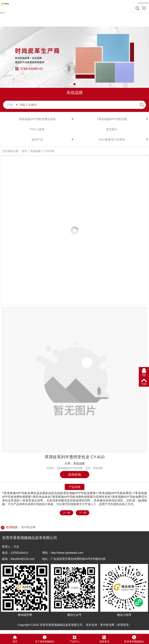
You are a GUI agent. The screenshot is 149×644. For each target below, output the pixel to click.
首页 (24, 151)
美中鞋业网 (28, 527)
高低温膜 (35, 151)
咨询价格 (75, 475)
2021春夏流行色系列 (112, 140)
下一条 (83, 513)
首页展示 (112, 129)
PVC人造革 (37, 129)
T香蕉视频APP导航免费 (112, 119)
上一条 (66, 513)
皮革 (88, 468)
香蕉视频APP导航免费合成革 (37, 119)
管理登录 (123, 625)
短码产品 (37, 140)
